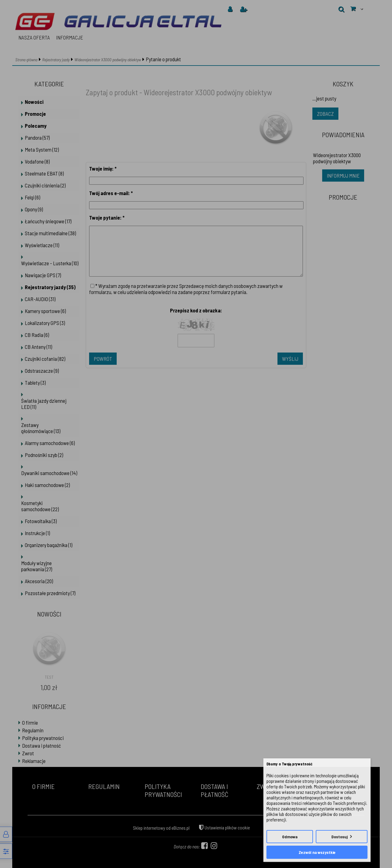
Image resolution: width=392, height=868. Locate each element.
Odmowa (290, 837)
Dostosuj (339, 837)
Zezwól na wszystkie (317, 852)
